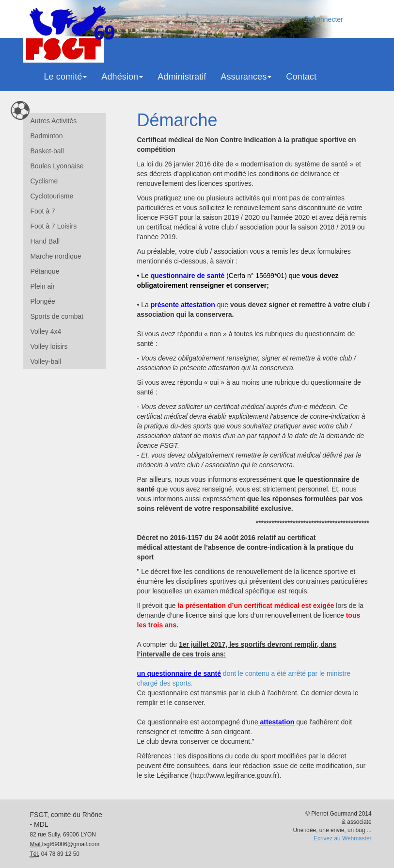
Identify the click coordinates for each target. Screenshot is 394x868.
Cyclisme (44, 181)
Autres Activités (54, 121)
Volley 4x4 (46, 331)
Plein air (43, 286)
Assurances (246, 77)
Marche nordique (56, 256)
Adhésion (122, 77)
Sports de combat (57, 316)
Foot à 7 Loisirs (54, 226)
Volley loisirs (49, 346)
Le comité (66, 77)
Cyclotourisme (52, 196)
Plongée (43, 301)
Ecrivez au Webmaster (342, 838)
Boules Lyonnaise (57, 166)
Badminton (47, 136)
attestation (277, 722)
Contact (301, 77)
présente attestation (183, 305)
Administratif (182, 77)
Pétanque (45, 271)
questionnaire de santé (188, 276)
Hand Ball (45, 241)
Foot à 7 (43, 211)
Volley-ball (46, 361)
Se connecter (323, 19)
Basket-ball (47, 151)
